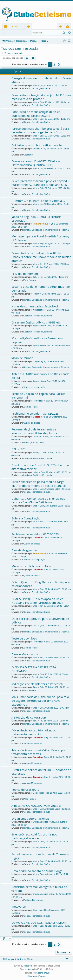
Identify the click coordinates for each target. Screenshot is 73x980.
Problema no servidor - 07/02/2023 (35, 534)
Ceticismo (28, 155)
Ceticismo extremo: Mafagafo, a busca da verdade (39, 889)
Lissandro (38, 437)
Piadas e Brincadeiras (34, 900)
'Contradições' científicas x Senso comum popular (39, 340)
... (3, 33)
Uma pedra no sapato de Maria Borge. (37, 871)
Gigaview (37, 910)
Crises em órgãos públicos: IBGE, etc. (36, 322)
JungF (36, 361)
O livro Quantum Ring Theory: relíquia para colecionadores (41, 584)
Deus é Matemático (25, 654)
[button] (59, 65)
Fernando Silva (41, 224)
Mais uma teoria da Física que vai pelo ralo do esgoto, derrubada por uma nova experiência (40, 701)
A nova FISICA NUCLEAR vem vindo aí (36, 806)
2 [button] (54, 64)
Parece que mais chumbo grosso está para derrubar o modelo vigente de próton (40, 130)
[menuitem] (69, 41)
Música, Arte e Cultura (34, 443)
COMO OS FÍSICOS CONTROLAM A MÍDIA (39, 923)
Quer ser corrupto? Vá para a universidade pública (40, 620)
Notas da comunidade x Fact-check (35, 306)
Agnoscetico (39, 310)
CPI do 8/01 (19, 449)
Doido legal (38, 793)
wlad (35, 85)
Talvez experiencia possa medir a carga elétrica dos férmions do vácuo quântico (39, 484)
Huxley (36, 294)
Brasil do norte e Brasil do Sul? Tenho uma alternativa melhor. (40, 467)
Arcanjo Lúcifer (40, 453)
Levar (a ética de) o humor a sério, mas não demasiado (41, 288)
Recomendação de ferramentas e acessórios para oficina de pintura (34, 431)
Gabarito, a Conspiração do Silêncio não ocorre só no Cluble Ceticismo (38, 500)
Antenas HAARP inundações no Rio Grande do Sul (40, 376)
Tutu (35, 277)
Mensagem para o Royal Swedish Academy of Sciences (40, 238)
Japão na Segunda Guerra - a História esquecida (36, 219)
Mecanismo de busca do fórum (32, 566)
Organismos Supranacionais (30, 818)
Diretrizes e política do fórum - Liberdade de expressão (41, 772)
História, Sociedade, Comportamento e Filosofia (46, 230)
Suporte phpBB (43, 973)
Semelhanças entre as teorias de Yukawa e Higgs (40, 856)
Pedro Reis (38, 401)
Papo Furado (30, 280)
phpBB (26, 966)
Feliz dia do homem (25, 274)
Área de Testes (30, 407)
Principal (17, 26)
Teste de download (24, 638)
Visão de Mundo (22, 358)
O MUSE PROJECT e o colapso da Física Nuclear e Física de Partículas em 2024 (37, 601)
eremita (37, 149)
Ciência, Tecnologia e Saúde (37, 88)
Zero (35, 687)
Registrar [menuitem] (68, 27)
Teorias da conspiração (34, 387)
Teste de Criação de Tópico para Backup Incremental (38, 396)
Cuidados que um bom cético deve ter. (38, 145)
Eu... (35, 626)
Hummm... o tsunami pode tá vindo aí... (38, 201)
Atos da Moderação (33, 744)
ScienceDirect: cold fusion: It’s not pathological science (34, 836)
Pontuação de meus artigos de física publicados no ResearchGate (36, 114)
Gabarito (37, 417)
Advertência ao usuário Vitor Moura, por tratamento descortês (39, 752)
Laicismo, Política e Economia (38, 316)
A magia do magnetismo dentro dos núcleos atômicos (41, 80)
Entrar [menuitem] (61, 27)
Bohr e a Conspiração (26, 518)
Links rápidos (6, 27)
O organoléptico (41, 822)
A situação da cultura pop (29, 717)
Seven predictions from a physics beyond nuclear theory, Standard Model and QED (39, 183)
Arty (30, 969)
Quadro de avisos (32, 423)
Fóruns (29, 27)
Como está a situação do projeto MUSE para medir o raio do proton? (41, 97)
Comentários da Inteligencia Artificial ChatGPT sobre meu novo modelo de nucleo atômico (41, 257)
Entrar (13, 33)
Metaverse (19, 906)
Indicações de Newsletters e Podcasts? (37, 684)
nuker (36, 472)
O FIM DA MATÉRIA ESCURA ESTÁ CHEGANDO (34, 669)
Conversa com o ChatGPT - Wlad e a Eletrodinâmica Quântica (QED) (36, 163)
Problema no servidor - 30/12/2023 (35, 413)
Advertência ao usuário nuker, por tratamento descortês (35, 732)
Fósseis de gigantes (24, 550)
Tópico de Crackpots (25, 790)
